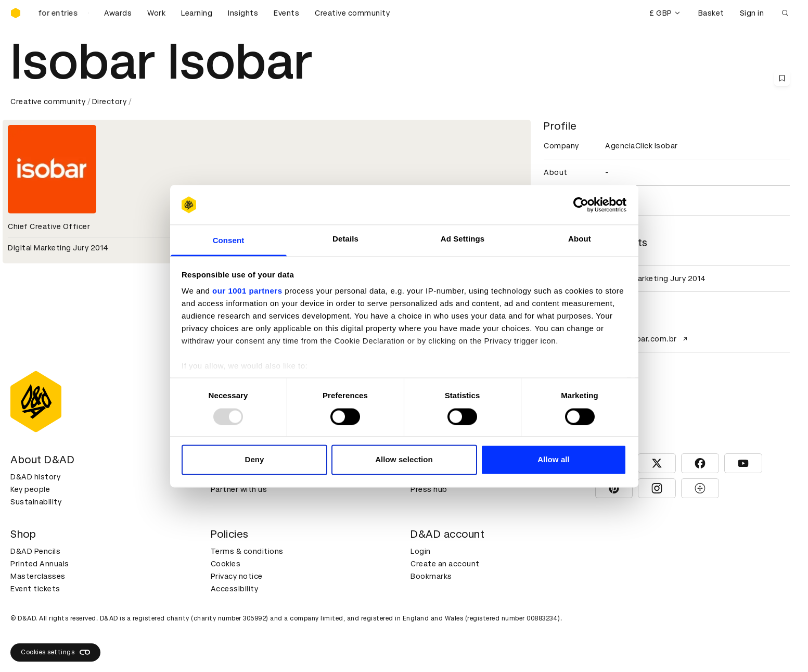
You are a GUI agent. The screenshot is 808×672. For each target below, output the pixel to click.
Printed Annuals (40, 564)
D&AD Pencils (35, 551)
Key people (30, 489)
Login (421, 551)
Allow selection (404, 460)
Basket (711, 13)
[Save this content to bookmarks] (782, 78)
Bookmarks (431, 576)
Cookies (226, 564)
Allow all (554, 460)
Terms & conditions (247, 551)
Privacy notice (237, 576)
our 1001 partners (247, 291)
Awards (118, 13)
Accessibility (235, 589)
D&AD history (35, 477)
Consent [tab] (229, 241)
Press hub (429, 489)
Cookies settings (55, 652)
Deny (254, 460)
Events (286, 13)
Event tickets (35, 589)
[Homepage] (16, 13)
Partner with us (239, 489)
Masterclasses (38, 576)
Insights (243, 13)
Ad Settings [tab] (463, 239)
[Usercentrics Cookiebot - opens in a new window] (581, 205)
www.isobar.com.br (647, 339)
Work (156, 13)
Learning (197, 13)
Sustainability (36, 502)
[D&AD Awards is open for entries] (62, 13)
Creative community (352, 13)
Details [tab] (345, 239)
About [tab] (580, 239)
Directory (110, 102)
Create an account (445, 564)
